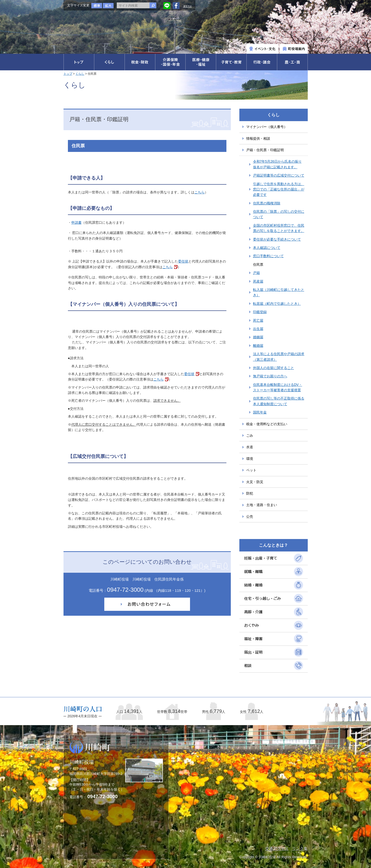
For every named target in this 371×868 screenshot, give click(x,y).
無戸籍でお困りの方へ (270, 376)
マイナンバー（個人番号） (267, 127)
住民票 (258, 265)
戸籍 (256, 273)
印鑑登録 (260, 312)
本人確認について (267, 248)
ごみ (250, 435)
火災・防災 (255, 482)
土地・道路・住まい (262, 505)
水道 (250, 447)
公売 (250, 517)
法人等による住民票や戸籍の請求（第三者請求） (279, 357)
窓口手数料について (268, 256)
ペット (251, 470)
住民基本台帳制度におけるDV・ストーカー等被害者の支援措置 (278, 387)
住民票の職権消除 (267, 203)
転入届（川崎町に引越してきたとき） (279, 292)
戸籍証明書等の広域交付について (279, 175)
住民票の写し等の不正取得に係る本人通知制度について (279, 401)
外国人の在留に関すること (274, 368)
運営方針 (188, 6)
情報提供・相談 (258, 138)
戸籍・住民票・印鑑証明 (265, 150)
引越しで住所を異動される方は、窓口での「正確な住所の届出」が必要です (279, 189)
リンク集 (300, 849)
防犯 (250, 493)
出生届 (258, 329)
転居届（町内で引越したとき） (277, 304)
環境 (250, 459)
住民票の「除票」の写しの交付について (279, 214)
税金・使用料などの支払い (267, 424)
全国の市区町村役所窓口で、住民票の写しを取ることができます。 (279, 228)
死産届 (258, 281)
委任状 (183, 261)
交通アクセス (277, 849)
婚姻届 (258, 337)
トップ (68, 74)
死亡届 (258, 320)
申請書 (76, 222)
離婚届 (258, 346)
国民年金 (260, 412)
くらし (80, 74)
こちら (200, 192)
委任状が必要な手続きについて (277, 239)
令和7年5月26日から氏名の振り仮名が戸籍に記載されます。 (277, 164)
